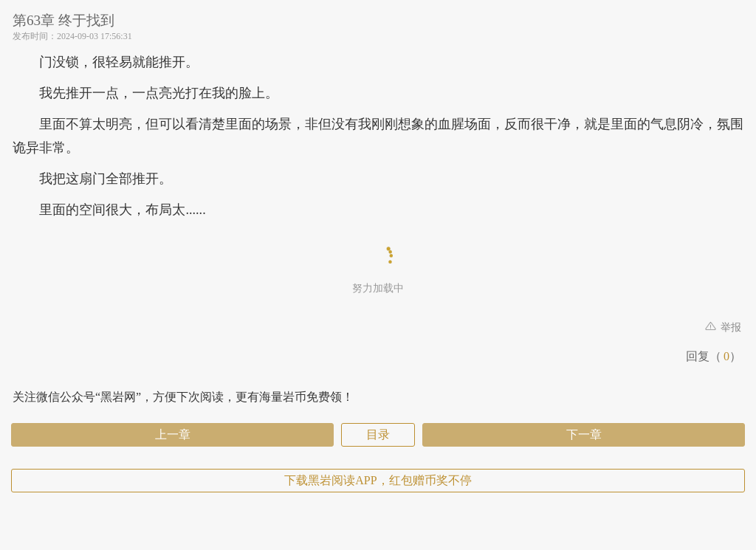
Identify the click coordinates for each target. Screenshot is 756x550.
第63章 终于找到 (63, 20)
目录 (378, 434)
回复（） (714, 356)
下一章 (584, 434)
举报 (724, 327)
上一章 (173, 434)
